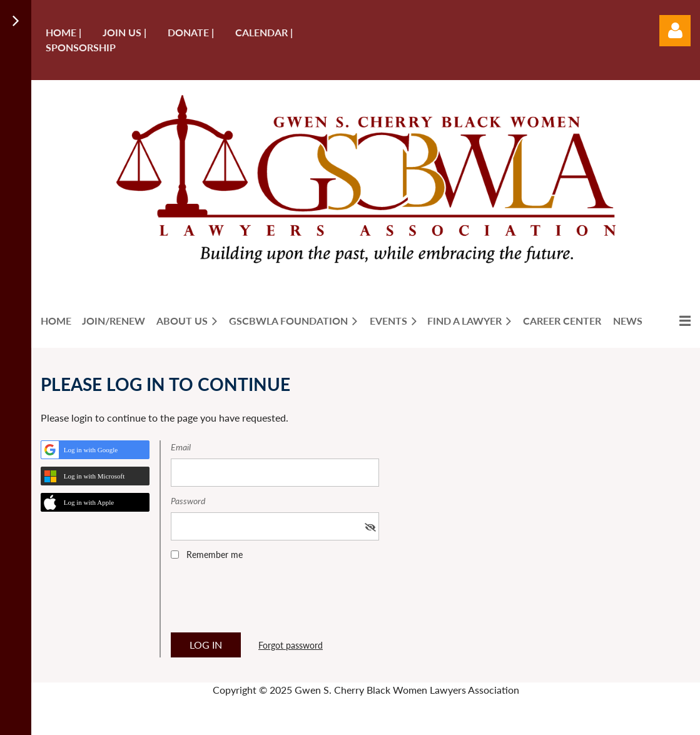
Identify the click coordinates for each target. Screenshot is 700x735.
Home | (63, 32)
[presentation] (266, 601)
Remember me (215, 555)
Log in (675, 31)
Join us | (124, 32)
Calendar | (264, 32)
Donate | (191, 32)
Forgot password (291, 645)
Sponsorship (81, 47)
